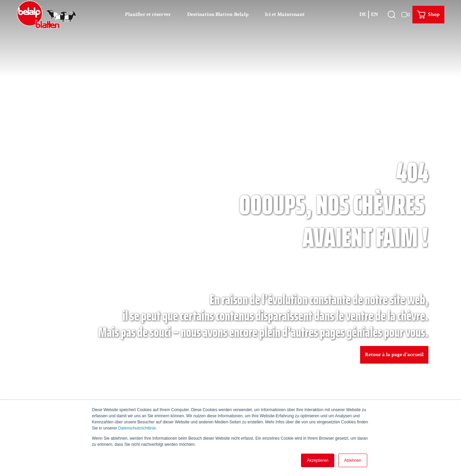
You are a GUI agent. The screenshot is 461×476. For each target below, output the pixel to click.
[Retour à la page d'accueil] (46, 14)
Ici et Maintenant (285, 14)
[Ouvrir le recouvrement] (392, 14)
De (363, 14)
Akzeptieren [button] (317, 460)
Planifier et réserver (148, 14)
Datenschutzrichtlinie (137, 428)
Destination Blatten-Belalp (218, 14)
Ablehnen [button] (353, 460)
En (375, 14)
